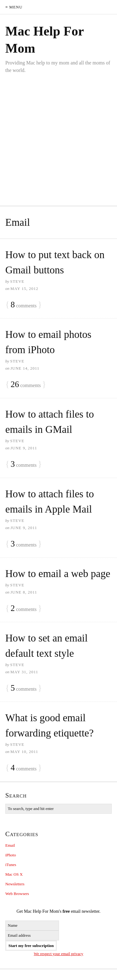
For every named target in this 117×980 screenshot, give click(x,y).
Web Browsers (17, 894)
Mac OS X (14, 874)
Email (10, 845)
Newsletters (15, 884)
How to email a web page (58, 574)
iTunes (11, 865)
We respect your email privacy (58, 954)
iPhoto (11, 855)
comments (24, 305)
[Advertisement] (58, 136)
